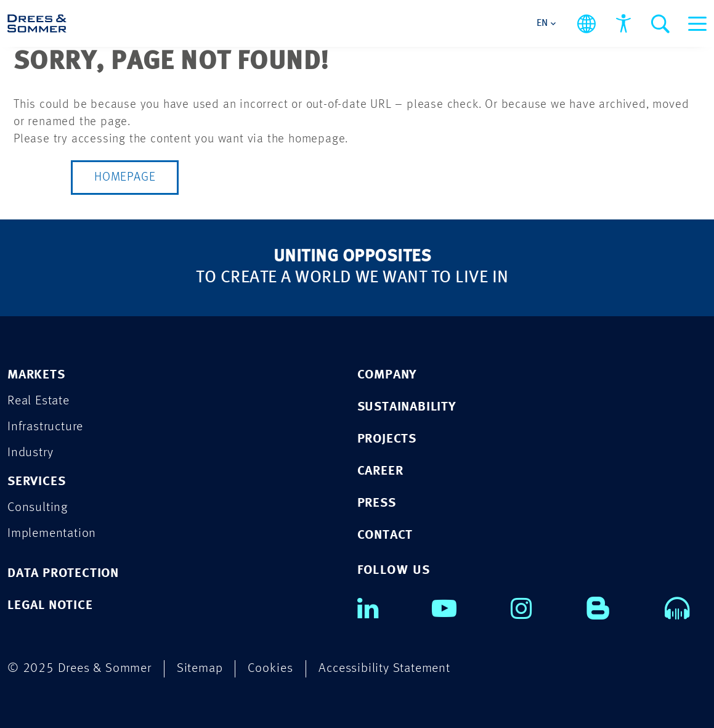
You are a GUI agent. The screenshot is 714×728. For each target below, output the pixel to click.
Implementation (52, 534)
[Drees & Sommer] (37, 23)
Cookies (270, 669)
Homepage (125, 178)
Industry (30, 453)
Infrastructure (45, 427)
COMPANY (387, 375)
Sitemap (200, 669)
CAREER (380, 471)
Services (36, 482)
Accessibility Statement (384, 669)
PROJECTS (387, 439)
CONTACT (385, 535)
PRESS (377, 503)
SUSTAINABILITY (407, 407)
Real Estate (39, 401)
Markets (36, 375)
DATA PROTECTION (63, 574)
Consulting (38, 508)
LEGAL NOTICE (50, 606)
